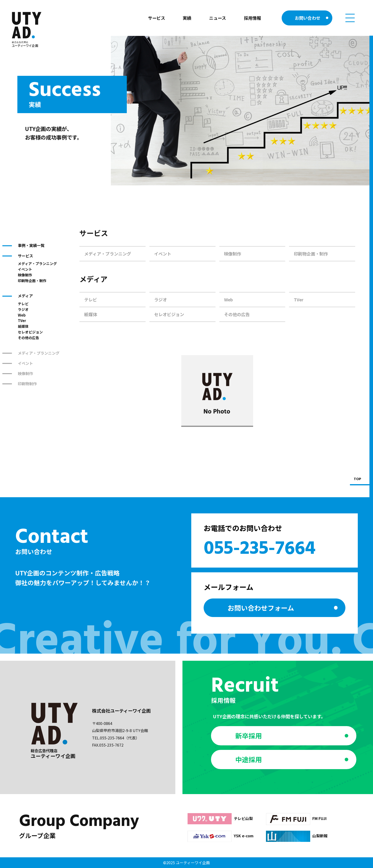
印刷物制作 (27, 384)
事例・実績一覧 (31, 245)
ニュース (218, 18)
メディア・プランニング (37, 263)
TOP (357, 479)
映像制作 (25, 275)
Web (22, 315)
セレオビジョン (30, 332)
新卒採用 (249, 736)
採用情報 (252, 18)
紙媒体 (23, 326)
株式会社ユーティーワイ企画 (121, 711)
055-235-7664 (260, 549)
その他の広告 (29, 338)
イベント (25, 269)
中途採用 (249, 759)
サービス (157, 18)
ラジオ (23, 309)
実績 (187, 18)
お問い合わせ (308, 18)
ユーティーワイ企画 (193, 863)
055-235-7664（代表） (120, 738)
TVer (22, 321)
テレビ (23, 304)
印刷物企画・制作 (32, 281)
